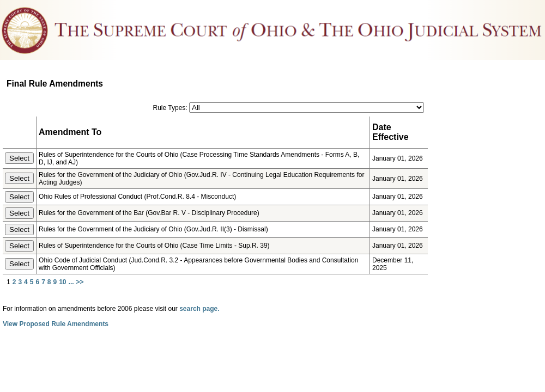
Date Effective (390, 132)
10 (62, 282)
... (71, 282)
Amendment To (70, 132)
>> (80, 282)
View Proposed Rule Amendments (56, 324)
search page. (199, 309)
